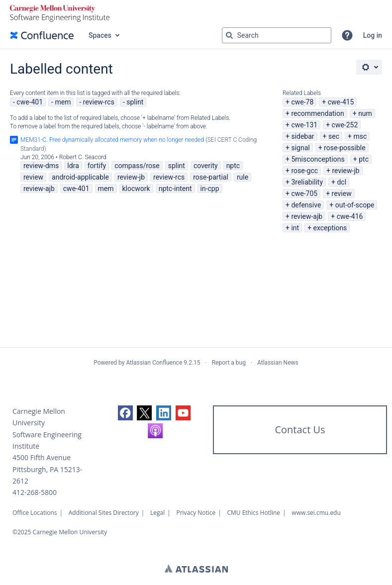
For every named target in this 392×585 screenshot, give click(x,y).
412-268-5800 (35, 492)
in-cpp (210, 189)
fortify (97, 166)
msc (360, 136)
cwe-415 (341, 102)
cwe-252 (345, 125)
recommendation (317, 113)
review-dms (41, 166)
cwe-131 (304, 125)
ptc (364, 159)
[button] (347, 35)
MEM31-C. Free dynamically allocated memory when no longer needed (112, 140)
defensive (306, 205)
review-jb (345, 171)
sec (334, 136)
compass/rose (137, 166)
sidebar (302, 136)
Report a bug (229, 363)
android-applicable (80, 177)
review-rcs (99, 102)
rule (243, 177)
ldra (73, 166)
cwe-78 (302, 102)
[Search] (229, 35)
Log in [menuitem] (373, 35)
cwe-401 (30, 102)
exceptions (330, 228)
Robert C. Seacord (83, 157)
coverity (206, 166)
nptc (233, 166)
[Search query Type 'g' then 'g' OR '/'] (277, 35)
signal (300, 148)
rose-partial (211, 177)
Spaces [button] (100, 35)
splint (135, 102)
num (365, 113)
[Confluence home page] (42, 35)
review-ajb (307, 216)
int (295, 228)
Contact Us (300, 430)
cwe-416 (350, 216)
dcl (342, 182)
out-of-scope (355, 205)
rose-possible (345, 148)
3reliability (307, 182)
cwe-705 (304, 194)
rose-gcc (304, 171)
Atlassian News (278, 363)
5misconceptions (318, 159)
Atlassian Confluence (154, 363)
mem (63, 102)
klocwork (136, 189)
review (342, 194)
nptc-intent (175, 189)
